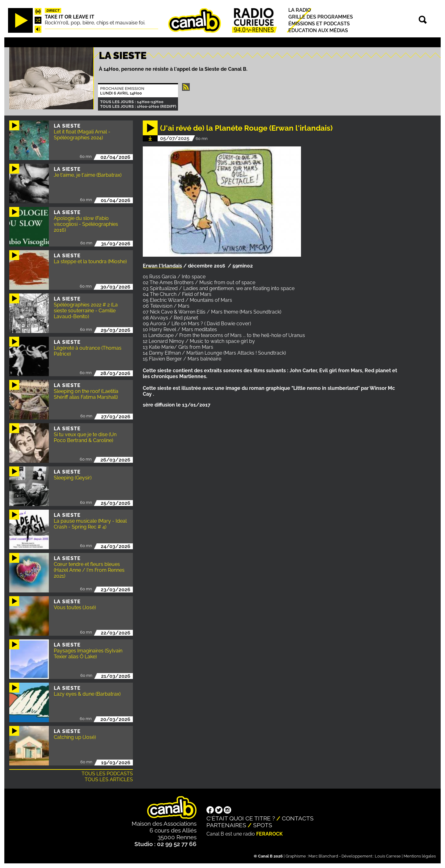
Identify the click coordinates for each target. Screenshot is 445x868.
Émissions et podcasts (319, 24)
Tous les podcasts (107, 774)
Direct (53, 11)
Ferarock (269, 834)
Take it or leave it (70, 17)
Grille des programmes (321, 17)
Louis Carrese (388, 856)
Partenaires (226, 825)
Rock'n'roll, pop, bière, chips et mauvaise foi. (95, 23)
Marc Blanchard (323, 856)
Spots (263, 825)
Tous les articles (109, 780)
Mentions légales (420, 856)
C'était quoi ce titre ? (241, 818)
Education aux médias (318, 30)
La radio (300, 10)
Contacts (298, 818)
